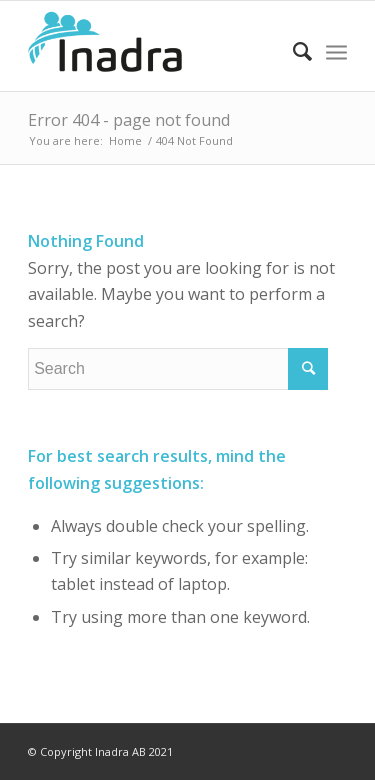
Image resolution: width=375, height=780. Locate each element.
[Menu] (336, 51)
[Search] (292, 51)
